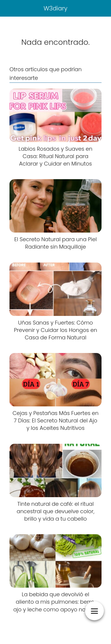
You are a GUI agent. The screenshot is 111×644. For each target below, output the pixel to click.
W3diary (55, 8)
